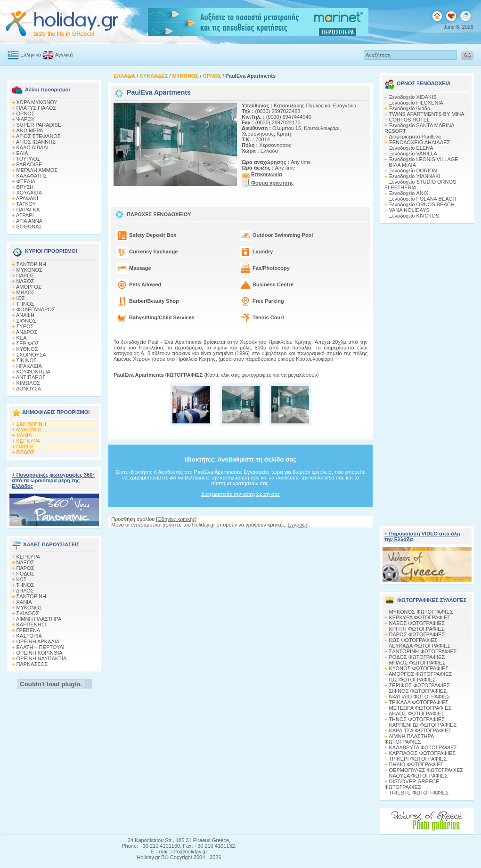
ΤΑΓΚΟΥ (26, 204)
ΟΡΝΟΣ (26, 114)
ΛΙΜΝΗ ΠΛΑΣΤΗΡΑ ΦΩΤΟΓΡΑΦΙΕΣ (409, 739)
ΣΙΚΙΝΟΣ (27, 360)
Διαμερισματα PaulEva (415, 137)
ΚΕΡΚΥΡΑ (29, 441)
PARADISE (29, 164)
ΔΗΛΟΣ (25, 591)
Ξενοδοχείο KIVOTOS (414, 216)
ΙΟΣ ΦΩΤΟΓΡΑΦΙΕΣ (412, 680)
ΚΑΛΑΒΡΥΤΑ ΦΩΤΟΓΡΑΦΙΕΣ (423, 747)
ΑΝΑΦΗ (25, 315)
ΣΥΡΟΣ (25, 326)
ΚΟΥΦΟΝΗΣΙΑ (33, 372)
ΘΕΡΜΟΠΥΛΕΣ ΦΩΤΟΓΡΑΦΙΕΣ (426, 770)
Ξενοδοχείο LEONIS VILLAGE (424, 159)
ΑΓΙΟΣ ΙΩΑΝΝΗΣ (36, 142)
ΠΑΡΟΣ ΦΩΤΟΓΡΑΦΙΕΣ (417, 634)
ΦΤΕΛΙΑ (26, 181)
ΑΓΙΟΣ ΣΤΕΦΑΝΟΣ (38, 136)
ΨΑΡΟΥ (26, 119)
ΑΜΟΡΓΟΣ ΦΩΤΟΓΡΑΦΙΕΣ (420, 674)
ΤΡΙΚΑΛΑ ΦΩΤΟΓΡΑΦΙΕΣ (419, 702)
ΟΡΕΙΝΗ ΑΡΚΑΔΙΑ (38, 641)
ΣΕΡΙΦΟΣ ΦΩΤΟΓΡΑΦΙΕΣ (420, 685)
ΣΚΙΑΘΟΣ (28, 613)
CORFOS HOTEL (410, 120)
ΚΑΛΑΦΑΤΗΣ (32, 176)
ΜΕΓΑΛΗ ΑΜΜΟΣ (37, 170)
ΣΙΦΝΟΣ (26, 321)
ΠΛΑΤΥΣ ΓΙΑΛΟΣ (37, 108)
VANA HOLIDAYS (409, 210)
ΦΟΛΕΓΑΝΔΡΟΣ (36, 309)
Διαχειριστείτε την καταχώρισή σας (240, 494)
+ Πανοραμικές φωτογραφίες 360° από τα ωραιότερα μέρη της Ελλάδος (53, 480)
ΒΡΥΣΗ (25, 187)
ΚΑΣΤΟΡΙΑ (29, 636)
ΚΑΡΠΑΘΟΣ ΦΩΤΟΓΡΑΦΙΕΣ (423, 753)
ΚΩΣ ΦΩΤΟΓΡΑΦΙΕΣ (413, 640)
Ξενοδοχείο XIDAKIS (413, 97)
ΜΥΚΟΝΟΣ (29, 270)
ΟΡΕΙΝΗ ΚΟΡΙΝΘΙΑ (40, 653)
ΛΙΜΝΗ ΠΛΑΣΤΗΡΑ (39, 619)
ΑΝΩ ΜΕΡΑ (30, 130)
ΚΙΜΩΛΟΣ (28, 383)
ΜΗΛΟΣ (26, 292)
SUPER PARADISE (39, 125)
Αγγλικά (64, 55)
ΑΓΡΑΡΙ (25, 215)
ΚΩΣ (22, 579)
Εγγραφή (298, 525)
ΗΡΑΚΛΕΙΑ (29, 366)
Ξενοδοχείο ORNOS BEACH (422, 204)
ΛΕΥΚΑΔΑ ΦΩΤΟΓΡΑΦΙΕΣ (420, 646)
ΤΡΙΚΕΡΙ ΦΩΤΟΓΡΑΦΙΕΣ (418, 759)
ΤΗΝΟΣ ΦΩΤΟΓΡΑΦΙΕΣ (417, 719)
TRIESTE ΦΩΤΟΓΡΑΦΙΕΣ (419, 793)
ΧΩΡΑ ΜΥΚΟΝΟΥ (37, 102)
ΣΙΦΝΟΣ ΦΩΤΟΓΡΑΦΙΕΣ (418, 691)
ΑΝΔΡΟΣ (27, 332)
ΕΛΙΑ (22, 153)
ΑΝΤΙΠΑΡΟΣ (31, 377)
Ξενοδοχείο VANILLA (413, 154)
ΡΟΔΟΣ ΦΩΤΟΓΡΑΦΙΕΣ (417, 657)
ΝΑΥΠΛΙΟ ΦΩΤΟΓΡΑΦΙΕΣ (420, 697)
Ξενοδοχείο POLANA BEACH (423, 199)
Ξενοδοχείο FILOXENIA (416, 103)
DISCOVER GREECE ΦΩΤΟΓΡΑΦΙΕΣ (412, 784)
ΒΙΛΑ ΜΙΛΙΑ (403, 165)
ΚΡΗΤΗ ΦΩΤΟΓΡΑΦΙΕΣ (417, 629)
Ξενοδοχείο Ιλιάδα (410, 108)
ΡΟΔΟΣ (25, 452)
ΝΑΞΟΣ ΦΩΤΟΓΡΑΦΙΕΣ (417, 623)
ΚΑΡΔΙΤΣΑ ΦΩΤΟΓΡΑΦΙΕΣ (420, 730)
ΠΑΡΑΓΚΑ (28, 210)
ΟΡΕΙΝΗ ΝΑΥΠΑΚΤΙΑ (42, 658)
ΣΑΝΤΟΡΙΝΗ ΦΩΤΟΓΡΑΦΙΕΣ (423, 651)
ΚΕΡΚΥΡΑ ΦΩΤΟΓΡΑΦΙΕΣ (420, 617)
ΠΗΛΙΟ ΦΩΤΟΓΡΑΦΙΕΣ (416, 764)
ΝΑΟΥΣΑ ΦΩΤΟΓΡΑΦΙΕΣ (419, 776)
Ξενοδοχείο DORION (413, 170)
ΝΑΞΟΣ (25, 281)
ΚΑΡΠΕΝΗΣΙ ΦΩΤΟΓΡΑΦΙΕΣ (423, 725)
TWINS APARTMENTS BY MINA (427, 114)
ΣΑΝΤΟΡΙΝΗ (31, 264)
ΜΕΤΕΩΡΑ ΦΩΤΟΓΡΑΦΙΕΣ (420, 708)
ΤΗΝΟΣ (25, 304)
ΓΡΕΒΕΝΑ (29, 630)
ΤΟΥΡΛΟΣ (28, 159)
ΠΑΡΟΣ (25, 276)
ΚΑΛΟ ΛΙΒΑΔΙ (33, 147)
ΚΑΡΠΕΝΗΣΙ (31, 625)
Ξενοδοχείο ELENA (411, 148)
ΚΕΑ (22, 338)
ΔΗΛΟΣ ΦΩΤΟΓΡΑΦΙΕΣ (416, 714)
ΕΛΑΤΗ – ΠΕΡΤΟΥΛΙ (41, 647)
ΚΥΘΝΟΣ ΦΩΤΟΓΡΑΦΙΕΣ (419, 668)
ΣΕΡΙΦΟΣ (28, 343)
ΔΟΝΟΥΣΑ (29, 389)
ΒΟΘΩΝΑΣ (29, 227)
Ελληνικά (31, 55)
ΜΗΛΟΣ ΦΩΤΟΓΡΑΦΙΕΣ (417, 663)
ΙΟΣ (21, 298)
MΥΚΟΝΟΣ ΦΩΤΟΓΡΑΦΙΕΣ (421, 612)
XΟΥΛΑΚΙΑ (29, 193)
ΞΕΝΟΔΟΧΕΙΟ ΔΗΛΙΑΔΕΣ (420, 142)
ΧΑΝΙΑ (24, 435)
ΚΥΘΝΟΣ (27, 349)
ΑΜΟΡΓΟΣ (29, 287)
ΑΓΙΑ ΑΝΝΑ (29, 221)
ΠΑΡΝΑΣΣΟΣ (32, 664)
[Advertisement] (241, 537)
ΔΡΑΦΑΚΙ (27, 198)
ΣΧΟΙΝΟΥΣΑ (31, 355)
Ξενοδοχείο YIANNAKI (415, 176)
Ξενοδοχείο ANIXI (410, 193)
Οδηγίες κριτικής (176, 519)
